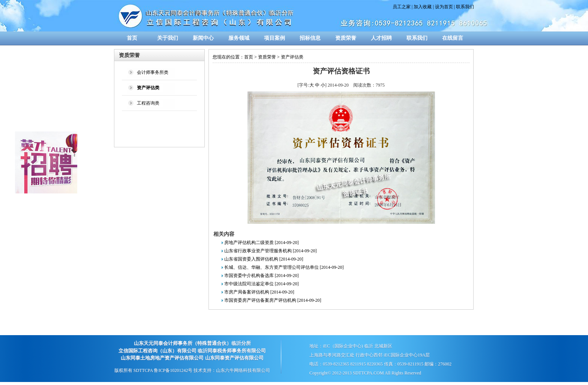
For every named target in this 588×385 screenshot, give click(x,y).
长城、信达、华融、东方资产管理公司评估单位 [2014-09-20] (284, 267)
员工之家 (402, 7)
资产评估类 (292, 57)
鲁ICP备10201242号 (173, 370)
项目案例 (274, 38)
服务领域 (239, 38)
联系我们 (465, 7)
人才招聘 (381, 38)
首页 (132, 38)
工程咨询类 (148, 103)
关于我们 (168, 38)
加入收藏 (423, 7)
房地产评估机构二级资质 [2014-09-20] (262, 243)
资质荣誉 (346, 38)
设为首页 (444, 7)
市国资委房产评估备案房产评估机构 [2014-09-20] (273, 300)
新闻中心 (203, 38)
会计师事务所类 (153, 72)
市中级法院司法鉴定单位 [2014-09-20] (262, 284)
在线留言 (453, 38)
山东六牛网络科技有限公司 (243, 370)
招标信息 (310, 38)
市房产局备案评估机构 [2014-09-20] (259, 292)
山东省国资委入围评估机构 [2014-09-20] (264, 259)
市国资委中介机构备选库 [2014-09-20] (262, 276)
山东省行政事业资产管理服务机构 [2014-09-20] (271, 251)
